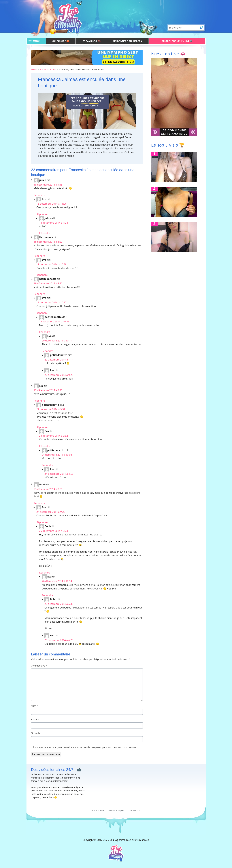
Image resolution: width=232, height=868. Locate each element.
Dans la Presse (97, 810)
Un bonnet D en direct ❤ (128, 41)
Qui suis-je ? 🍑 (61, 41)
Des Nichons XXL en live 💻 (177, 41)
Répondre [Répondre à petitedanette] (39, 294)
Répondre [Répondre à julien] (39, 195)
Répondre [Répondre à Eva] (42, 214)
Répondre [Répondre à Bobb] (39, 503)
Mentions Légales (116, 810)
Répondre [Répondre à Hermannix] (39, 256)
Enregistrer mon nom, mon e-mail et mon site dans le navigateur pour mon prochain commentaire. (86, 747)
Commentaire (39, 666)
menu (36, 41)
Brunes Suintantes (48, 70)
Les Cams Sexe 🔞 (91, 41)
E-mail (35, 720)
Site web (35, 733)
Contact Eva (134, 810)
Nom (35, 706)
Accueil (34, 70)
